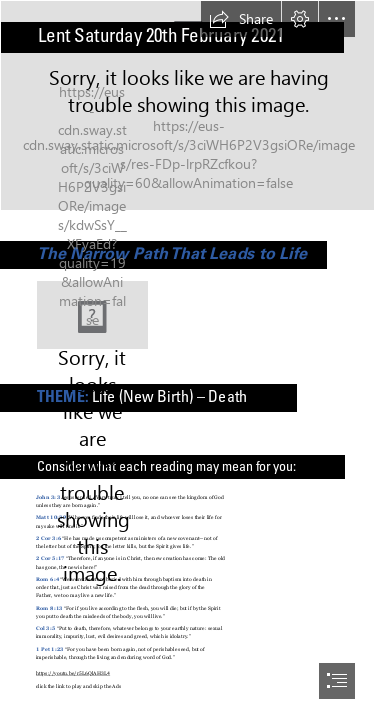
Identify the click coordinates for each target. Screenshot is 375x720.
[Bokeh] (187, 105)
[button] (241, 19)
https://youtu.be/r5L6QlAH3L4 (73, 673)
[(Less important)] (92, 315)
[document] (187, 360)
